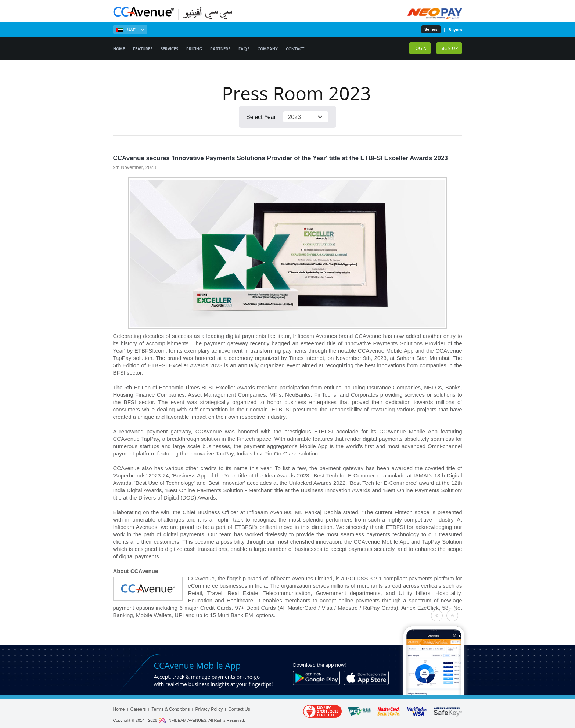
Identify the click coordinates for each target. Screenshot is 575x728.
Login (420, 48)
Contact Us (239, 709)
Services (169, 49)
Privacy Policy (209, 709)
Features (143, 49)
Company (268, 49)
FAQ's (244, 49)
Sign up (449, 48)
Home (119, 49)
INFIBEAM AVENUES (182, 720)
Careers (138, 709)
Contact (295, 49)
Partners (220, 49)
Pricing (194, 49)
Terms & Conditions (170, 709)
